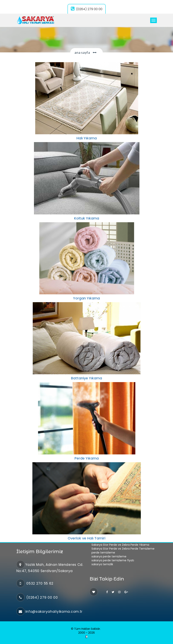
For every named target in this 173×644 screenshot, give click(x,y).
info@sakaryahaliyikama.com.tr (54, 612)
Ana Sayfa (82, 52)
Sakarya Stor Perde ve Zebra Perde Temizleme (123, 549)
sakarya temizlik (102, 564)
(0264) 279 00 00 (87, 9)
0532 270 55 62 (39, 583)
